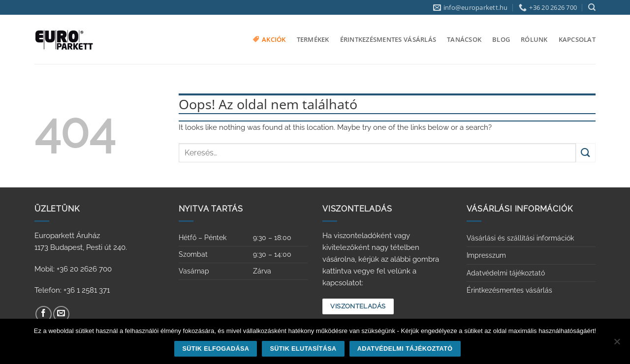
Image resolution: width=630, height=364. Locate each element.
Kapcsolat (577, 39)
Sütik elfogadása (216, 349)
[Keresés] (592, 7)
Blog (501, 39)
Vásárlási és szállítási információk (520, 238)
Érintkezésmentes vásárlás (388, 39)
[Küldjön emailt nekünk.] (61, 314)
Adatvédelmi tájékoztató (506, 273)
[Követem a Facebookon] (44, 314)
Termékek (313, 39)
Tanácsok (464, 39)
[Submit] (586, 153)
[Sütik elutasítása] (617, 344)
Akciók (269, 39)
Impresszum (486, 255)
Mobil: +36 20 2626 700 (73, 269)
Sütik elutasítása (303, 349)
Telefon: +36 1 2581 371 (72, 290)
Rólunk (534, 39)
